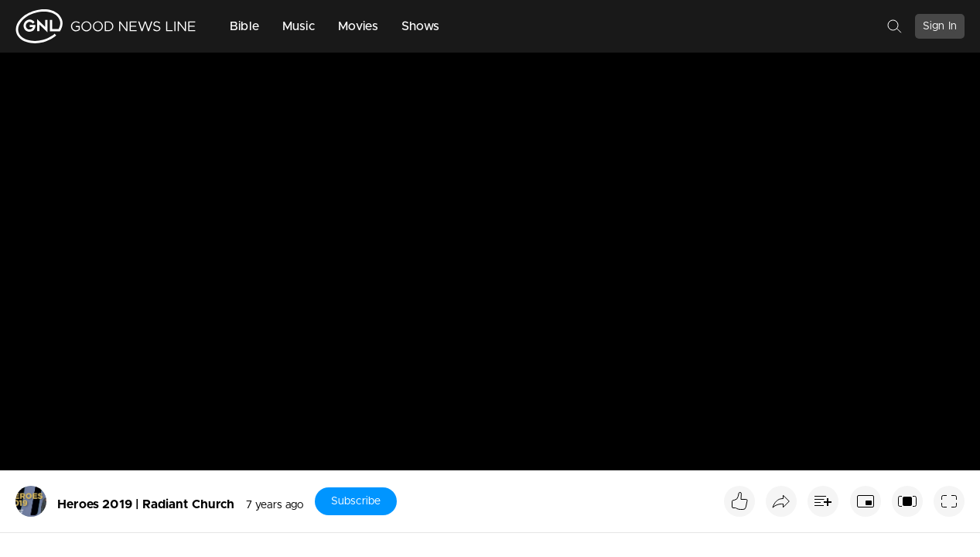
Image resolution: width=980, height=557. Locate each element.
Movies (358, 26)
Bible (244, 26)
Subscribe (356, 501)
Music (299, 26)
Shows (421, 26)
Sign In (940, 26)
